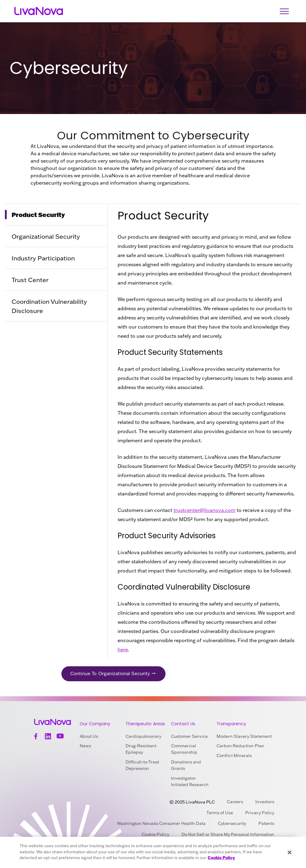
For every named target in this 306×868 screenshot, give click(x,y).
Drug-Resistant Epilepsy (141, 749)
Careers (235, 802)
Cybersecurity (232, 824)
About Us (89, 736)
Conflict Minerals (234, 756)
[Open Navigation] (284, 11)
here (123, 649)
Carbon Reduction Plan (240, 746)
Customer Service (189, 736)
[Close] (290, 852)
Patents (266, 824)
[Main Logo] (38, 11)
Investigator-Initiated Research (190, 781)
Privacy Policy (260, 813)
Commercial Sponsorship (184, 749)
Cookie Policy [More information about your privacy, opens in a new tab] (221, 858)
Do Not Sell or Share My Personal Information (228, 835)
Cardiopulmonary (143, 736)
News (85, 746)
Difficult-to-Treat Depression (142, 765)
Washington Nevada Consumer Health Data (161, 824)
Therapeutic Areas (145, 724)
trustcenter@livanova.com (204, 510)
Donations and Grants (186, 765)
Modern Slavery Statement (244, 736)
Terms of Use (220, 813)
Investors (265, 802)
